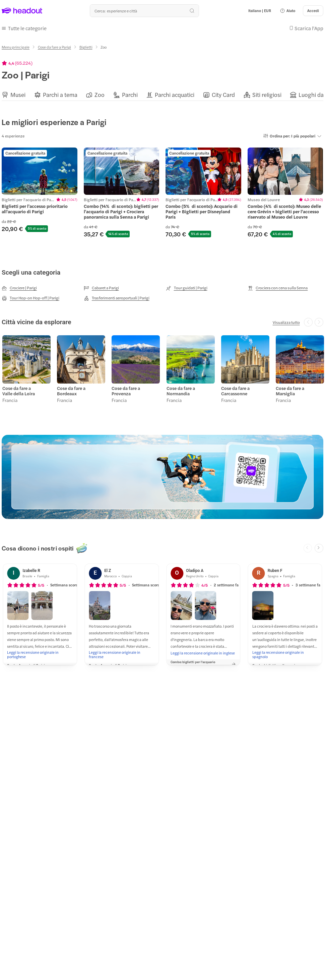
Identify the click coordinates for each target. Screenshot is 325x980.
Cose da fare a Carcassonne (235, 389)
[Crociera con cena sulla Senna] (278, 286)
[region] (162, 93)
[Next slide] (319, 545)
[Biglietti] (86, 45)
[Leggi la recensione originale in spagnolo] (285, 651)
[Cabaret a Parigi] (101, 286)
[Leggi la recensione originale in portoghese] (40, 651)
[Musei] (18, 93)
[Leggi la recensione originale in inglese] (203, 650)
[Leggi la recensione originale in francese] (122, 651)
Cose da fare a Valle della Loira (18, 389)
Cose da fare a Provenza (125, 389)
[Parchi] (130, 93)
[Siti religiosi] (267, 93)
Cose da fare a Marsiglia (289, 389)
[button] (287, 11)
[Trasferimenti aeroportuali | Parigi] (117, 297)
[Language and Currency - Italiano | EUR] (260, 11)
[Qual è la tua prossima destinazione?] (144, 11)
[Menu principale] (16, 45)
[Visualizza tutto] (286, 321)
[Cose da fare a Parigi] (54, 45)
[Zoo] (100, 93)
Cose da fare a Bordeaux (71, 389)
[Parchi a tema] (60, 93)
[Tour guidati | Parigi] (187, 286)
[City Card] (223, 93)
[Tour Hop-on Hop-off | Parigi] (30, 297)
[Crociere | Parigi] (19, 286)
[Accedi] (313, 11)
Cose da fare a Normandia (180, 389)
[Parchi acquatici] (175, 93)
